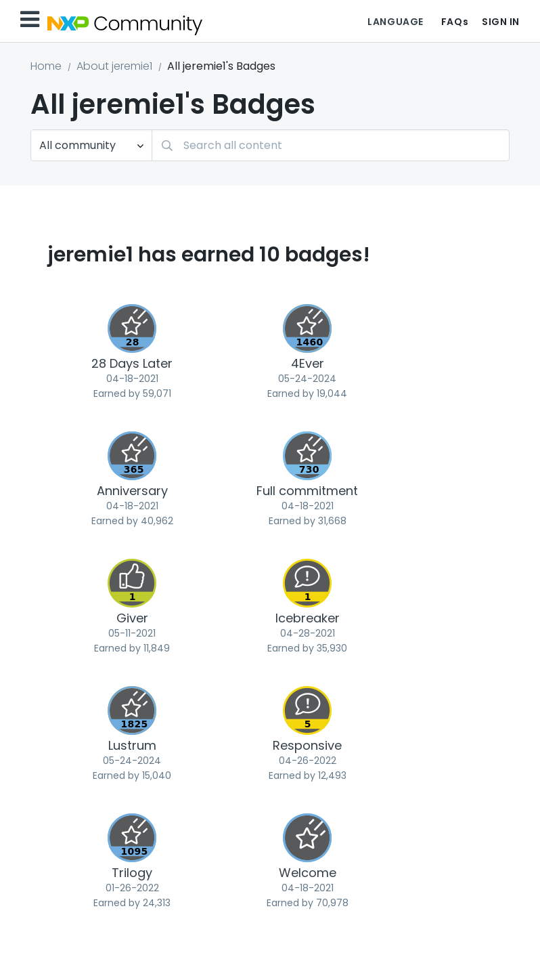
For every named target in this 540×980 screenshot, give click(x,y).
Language (395, 22)
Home (46, 66)
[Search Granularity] (91, 145)
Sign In (501, 22)
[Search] (331, 145)
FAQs (455, 22)
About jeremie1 (114, 66)
